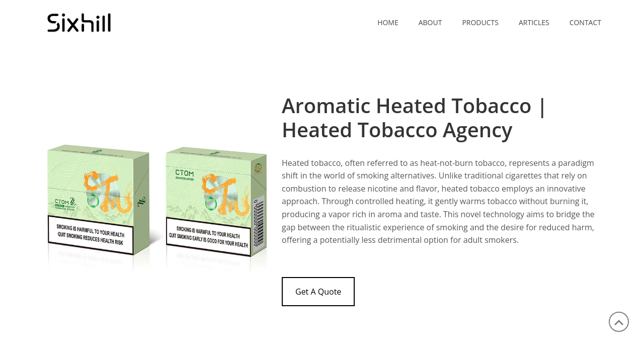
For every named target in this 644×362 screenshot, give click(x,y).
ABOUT (430, 22)
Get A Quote (318, 292)
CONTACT (585, 22)
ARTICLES (534, 22)
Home (388, 22)
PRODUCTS (480, 22)
